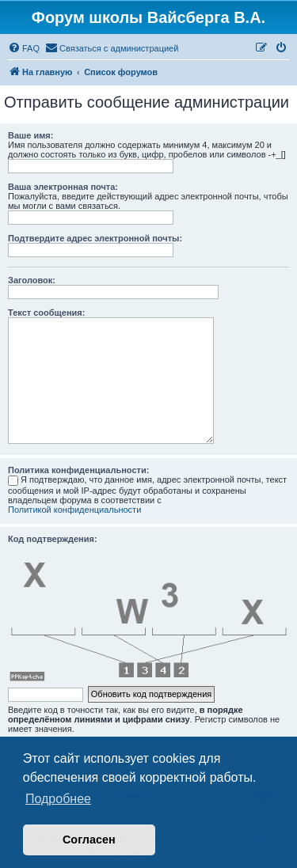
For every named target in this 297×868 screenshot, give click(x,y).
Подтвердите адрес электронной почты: (95, 238)
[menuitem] (24, 48)
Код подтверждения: (53, 539)
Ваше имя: (30, 135)
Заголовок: (32, 280)
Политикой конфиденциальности (74, 510)
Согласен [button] (89, 840)
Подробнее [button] (58, 799)
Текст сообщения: (46, 313)
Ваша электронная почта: (63, 187)
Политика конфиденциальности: (78, 470)
